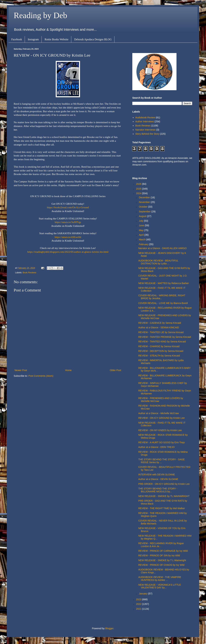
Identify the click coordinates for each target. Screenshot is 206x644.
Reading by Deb (40, 15)
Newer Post (21, 370)
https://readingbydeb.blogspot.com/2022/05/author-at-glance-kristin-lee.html (68, 252)
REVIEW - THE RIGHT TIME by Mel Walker (162, 508)
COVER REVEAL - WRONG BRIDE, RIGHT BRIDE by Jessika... (162, 297)
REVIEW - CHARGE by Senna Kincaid (159, 346)
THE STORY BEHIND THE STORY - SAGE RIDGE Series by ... (161, 461)
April (142, 235)
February (144, 244)
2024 (139, 193)
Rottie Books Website (56, 39)
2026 (139, 184)
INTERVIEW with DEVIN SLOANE (157, 475)
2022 (139, 604)
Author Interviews (145, 121)
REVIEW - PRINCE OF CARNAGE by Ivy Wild (163, 551)
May (141, 230)
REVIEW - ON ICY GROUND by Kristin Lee (161, 418)
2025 (139, 189)
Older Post (116, 370)
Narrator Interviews (146, 130)
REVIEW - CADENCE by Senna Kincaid (160, 323)
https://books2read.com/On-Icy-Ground (68, 207)
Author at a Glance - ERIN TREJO (156, 447)
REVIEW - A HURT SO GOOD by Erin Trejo (162, 442)
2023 (139, 599)
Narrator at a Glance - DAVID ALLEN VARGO (162, 248)
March (143, 239)
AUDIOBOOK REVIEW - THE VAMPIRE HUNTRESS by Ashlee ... (160, 579)
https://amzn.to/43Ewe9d (68, 237)
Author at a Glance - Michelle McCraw (159, 413)
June (142, 225)
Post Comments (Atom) (41, 376)
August (143, 216)
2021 (139, 609)
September (145, 212)
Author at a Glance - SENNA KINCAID (159, 327)
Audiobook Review (145, 118)
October (143, 207)
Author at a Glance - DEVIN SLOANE (158, 479)
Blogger (109, 628)
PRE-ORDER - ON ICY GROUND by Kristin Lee (164, 484)
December (145, 197)
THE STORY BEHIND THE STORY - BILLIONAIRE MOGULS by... (158, 490)
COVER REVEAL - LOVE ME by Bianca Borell (163, 303)
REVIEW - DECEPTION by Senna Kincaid (161, 351)
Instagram (33, 39)
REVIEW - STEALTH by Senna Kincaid (159, 356)
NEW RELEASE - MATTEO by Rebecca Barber (164, 283)
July (141, 221)
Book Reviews (29, 273)
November (145, 202)
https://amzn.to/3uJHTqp (68, 222)
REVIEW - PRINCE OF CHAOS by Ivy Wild (161, 565)
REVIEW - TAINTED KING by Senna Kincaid (162, 342)
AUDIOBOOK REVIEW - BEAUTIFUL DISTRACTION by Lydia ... (158, 262)
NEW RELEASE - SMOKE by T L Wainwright (162, 560)
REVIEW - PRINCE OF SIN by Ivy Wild (159, 555)
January (143, 594)
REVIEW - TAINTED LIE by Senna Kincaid (161, 332)
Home (68, 370)
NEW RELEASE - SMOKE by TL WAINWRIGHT (164, 496)
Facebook (17, 39)
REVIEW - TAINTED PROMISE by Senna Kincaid (165, 337)
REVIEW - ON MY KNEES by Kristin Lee (160, 430)
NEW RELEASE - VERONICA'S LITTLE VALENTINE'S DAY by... (160, 586)
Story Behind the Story (147, 134)
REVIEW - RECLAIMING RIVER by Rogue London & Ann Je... (161, 545)
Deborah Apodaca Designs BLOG (93, 39)
